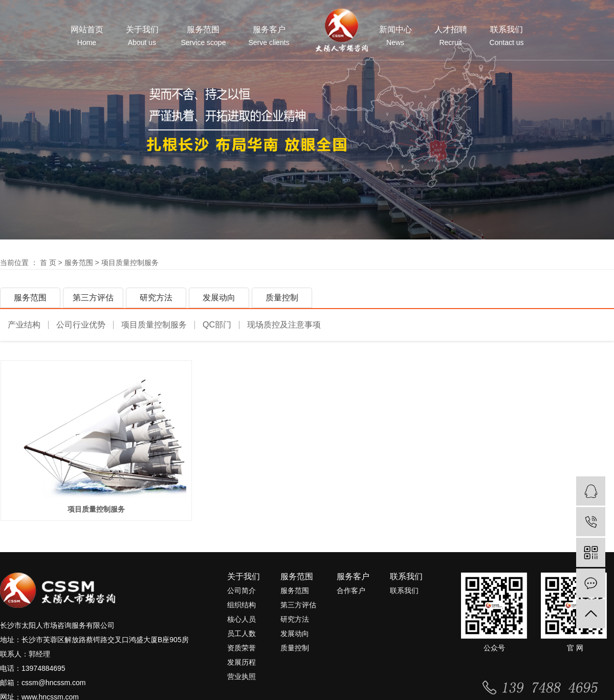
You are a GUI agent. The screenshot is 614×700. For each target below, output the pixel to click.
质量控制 (282, 298)
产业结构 (24, 325)
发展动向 (219, 298)
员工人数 (242, 637)
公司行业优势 (81, 325)
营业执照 (242, 680)
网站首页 (87, 36)
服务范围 (204, 36)
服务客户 (269, 36)
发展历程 (242, 666)
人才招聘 (451, 36)
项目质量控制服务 (130, 262)
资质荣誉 (242, 651)
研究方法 (156, 298)
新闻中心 (396, 36)
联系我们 (507, 36)
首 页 (48, 262)
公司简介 (242, 594)
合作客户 (351, 594)
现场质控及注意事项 (284, 325)
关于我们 (142, 36)
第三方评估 (93, 298)
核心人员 (242, 623)
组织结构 (242, 608)
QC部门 (217, 325)
